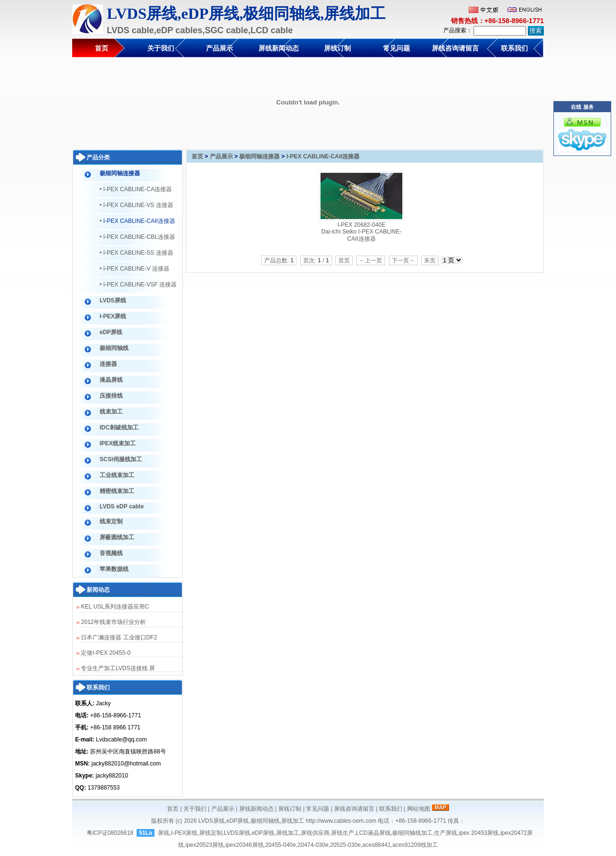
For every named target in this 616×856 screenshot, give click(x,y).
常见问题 (397, 48)
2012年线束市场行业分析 (111, 622)
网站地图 (419, 809)
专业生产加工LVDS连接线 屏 (116, 668)
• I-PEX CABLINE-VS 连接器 (136, 205)
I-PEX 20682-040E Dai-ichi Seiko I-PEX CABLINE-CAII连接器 (362, 232)
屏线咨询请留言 (455, 48)
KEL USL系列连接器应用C (113, 607)
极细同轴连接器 (259, 156)
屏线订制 (337, 48)
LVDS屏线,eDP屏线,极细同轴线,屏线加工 (251, 821)
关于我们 (161, 48)
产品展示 (219, 48)
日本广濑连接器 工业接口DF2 (117, 637)
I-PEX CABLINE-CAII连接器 (323, 156)
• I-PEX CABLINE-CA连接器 (136, 189)
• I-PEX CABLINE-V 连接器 (135, 269)
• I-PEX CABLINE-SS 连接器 (136, 253)
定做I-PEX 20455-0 (103, 653)
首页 (102, 48)
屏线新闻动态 (279, 48)
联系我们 (514, 48)
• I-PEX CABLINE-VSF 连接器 (138, 285)
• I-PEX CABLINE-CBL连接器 (137, 237)
